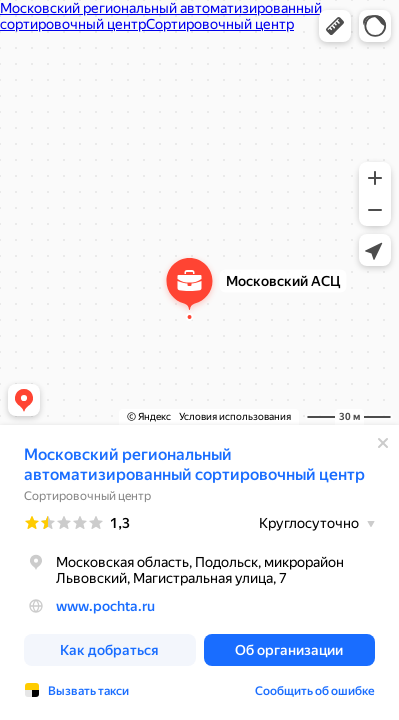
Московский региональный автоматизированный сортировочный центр (194, 464)
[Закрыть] (383, 443)
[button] (335, 26)
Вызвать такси (88, 691)
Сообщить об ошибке (315, 691)
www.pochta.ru (105, 606)
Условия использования (235, 416)
